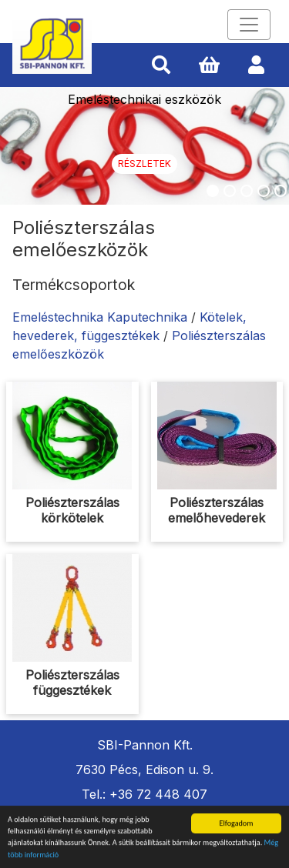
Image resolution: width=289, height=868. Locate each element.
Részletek (144, 164)
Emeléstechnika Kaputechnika (100, 317)
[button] (161, 65)
